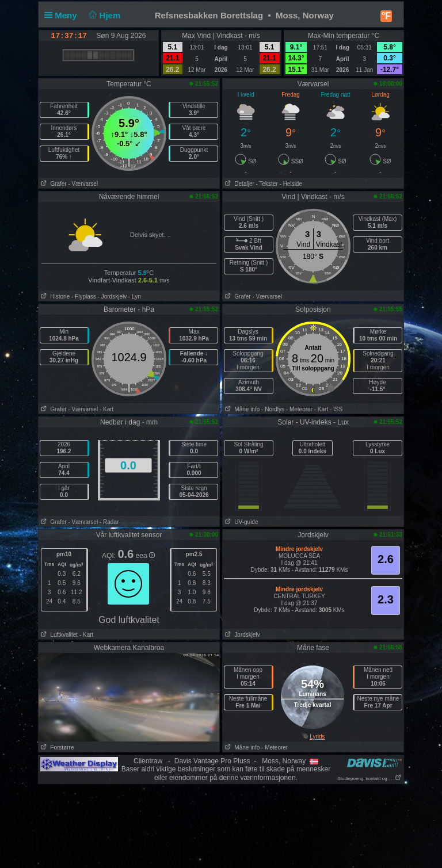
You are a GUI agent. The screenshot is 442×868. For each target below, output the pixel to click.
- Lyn (135, 297)
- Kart (106, 409)
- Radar (109, 522)
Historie (54, 297)
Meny (63, 15)
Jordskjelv (241, 635)
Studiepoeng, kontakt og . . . (369, 779)
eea (145, 556)
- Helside (291, 184)
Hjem (104, 15)
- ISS (336, 409)
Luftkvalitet (58, 635)
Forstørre (56, 747)
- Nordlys (273, 409)
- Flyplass (84, 297)
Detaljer (239, 184)
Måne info (241, 409)
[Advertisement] (221, 821)
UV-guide (240, 522)
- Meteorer (299, 409)
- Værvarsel (83, 184)
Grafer (53, 184)
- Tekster (267, 184)
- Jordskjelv (113, 297)
